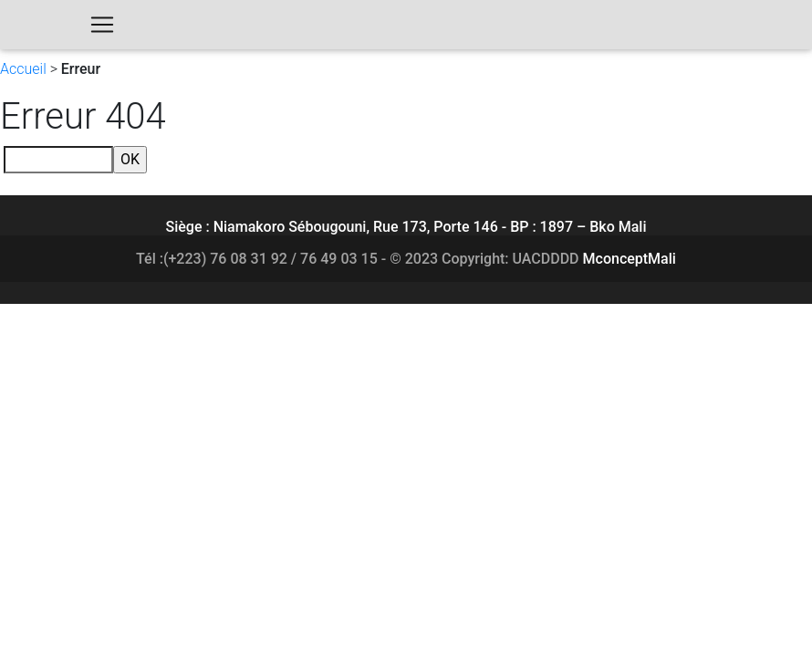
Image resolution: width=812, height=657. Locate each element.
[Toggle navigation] (102, 28)
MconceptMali (630, 259)
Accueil (23, 69)
